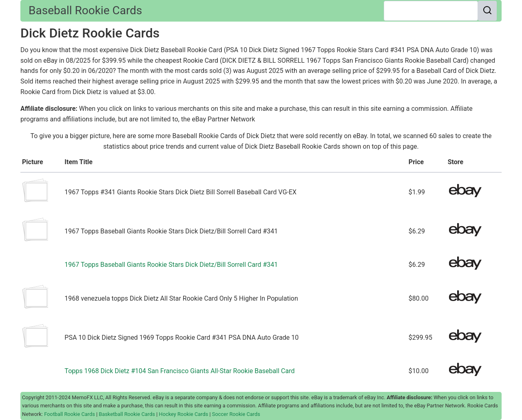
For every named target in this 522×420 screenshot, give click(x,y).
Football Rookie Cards (70, 414)
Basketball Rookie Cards (127, 414)
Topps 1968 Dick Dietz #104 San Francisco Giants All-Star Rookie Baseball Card (179, 371)
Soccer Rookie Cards (236, 414)
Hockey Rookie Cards (184, 414)
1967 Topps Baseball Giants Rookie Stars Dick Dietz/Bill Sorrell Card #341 (171, 265)
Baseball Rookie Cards (85, 10)
